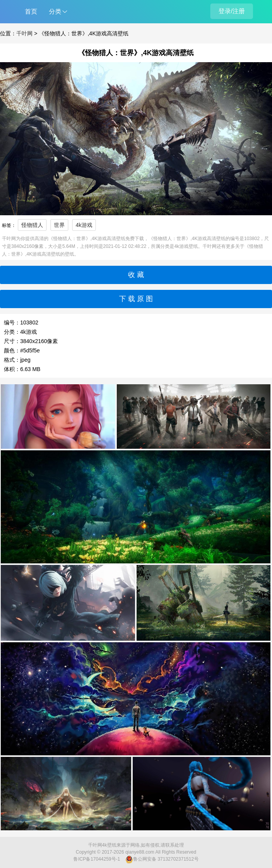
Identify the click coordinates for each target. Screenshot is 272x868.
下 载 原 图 (136, 299)
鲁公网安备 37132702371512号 (162, 859)
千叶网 (24, 33)
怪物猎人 (32, 225)
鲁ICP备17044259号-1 (97, 859)
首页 (31, 11)
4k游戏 (84, 225)
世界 (59, 225)
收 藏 (136, 275)
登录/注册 (232, 11)
